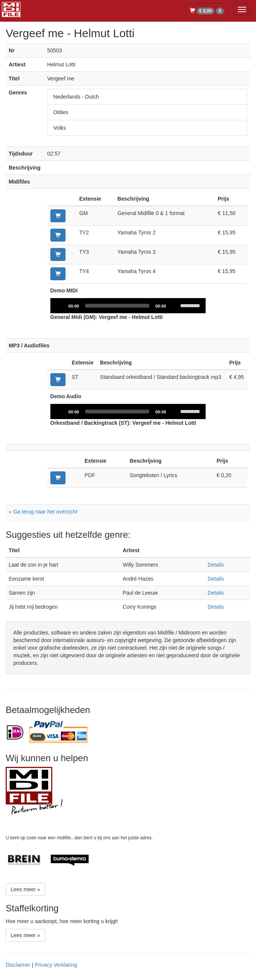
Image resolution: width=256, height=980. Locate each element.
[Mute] (175, 306)
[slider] (117, 306)
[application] (128, 306)
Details (216, 565)
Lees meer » (25, 889)
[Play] (60, 306)
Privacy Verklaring (56, 965)
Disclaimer (18, 965)
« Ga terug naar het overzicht (43, 512)
